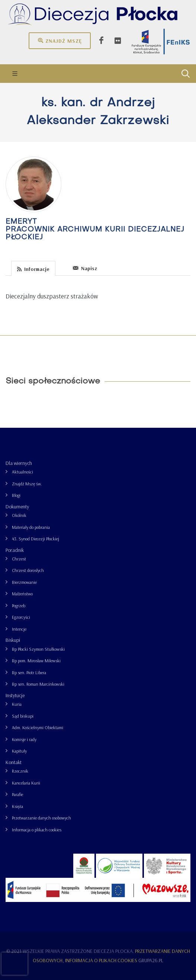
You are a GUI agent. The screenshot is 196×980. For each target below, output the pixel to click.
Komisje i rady (24, 739)
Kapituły (19, 751)
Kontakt (14, 762)
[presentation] (61, 268)
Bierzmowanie (24, 582)
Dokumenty (17, 507)
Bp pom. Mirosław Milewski (36, 661)
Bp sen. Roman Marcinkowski (38, 684)
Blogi (16, 495)
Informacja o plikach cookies (37, 830)
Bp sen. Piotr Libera (29, 672)
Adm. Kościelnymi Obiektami (38, 727)
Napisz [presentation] (85, 268)
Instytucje (15, 695)
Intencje (19, 629)
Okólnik (19, 515)
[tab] (33, 268)
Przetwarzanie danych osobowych (41, 818)
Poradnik (15, 550)
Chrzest (19, 559)
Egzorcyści (21, 617)
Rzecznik (20, 771)
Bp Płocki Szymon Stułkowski (38, 649)
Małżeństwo (22, 594)
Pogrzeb (19, 606)
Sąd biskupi (23, 716)
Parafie (17, 794)
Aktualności (23, 472)
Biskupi (13, 640)
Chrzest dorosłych (28, 570)
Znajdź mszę (60, 41)
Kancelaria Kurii (26, 783)
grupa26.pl (151, 960)
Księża (17, 806)
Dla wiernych (19, 463)
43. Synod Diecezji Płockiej (36, 539)
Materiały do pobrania (31, 527)
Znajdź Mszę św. (27, 484)
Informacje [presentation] (33, 269)
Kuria (17, 704)
